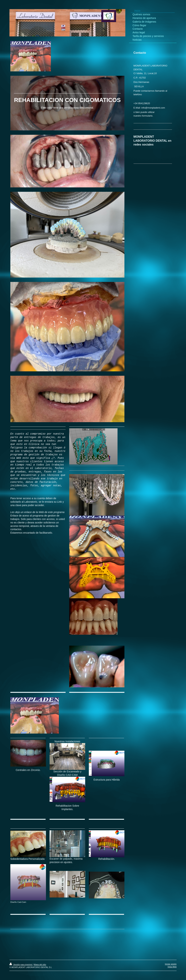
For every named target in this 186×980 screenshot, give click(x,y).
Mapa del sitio (40, 965)
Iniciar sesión (171, 964)
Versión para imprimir (21, 965)
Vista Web (172, 967)
